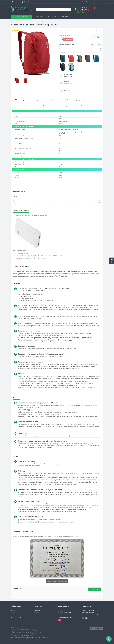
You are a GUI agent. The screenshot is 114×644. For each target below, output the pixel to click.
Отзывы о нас (56, 17)
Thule (68, 35)
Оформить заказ (99, 10)
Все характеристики (96, 44)
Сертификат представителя (65, 106)
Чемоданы (37, 610)
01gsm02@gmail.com (88, 612)
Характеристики (37, 100)
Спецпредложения (16, 617)
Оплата (66, 82)
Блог (48, 17)
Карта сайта (14, 615)
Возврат (13, 610)
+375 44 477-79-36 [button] (89, 610)
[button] (16, 2)
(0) (71, 31)
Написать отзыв (94, 589)
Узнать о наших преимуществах (57, 581)
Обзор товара (20, 100)
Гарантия (92, 100)
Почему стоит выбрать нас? (68, 75)
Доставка (67, 90)
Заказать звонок (81, 12)
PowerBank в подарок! (55, 100)
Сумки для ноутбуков (40, 615)
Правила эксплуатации (74, 100)
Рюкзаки (17, 21)
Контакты (65, 17)
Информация (40, 17)
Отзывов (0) (84, 106)
